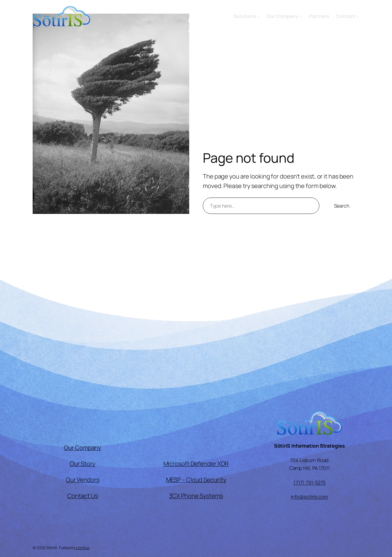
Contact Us (83, 496)
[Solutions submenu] (259, 16)
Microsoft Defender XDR (196, 464)
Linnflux (82, 548)
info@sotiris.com (309, 497)
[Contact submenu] (358, 16)
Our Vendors (83, 480)
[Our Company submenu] (301, 16)
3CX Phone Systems (196, 496)
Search (342, 206)
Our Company (82, 448)
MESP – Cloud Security (196, 480)
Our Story (82, 464)
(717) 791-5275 (310, 482)
